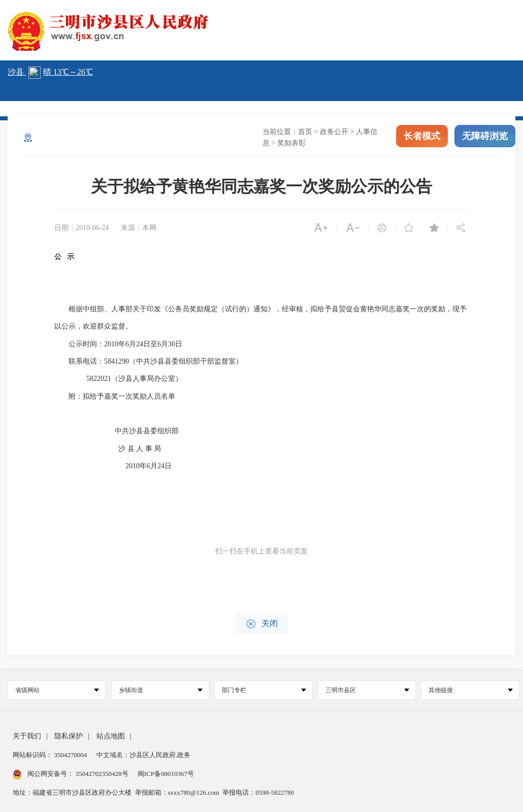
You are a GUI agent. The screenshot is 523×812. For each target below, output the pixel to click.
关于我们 (27, 736)
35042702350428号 (102, 774)
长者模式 (422, 136)
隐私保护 (69, 736)
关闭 (262, 624)
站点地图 (111, 736)
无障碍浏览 (485, 136)
